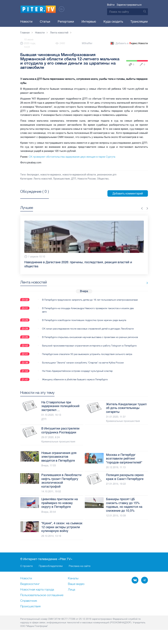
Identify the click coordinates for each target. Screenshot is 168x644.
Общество (103, 179)
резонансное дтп (107, 175)
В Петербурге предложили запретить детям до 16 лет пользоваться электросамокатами (79, 301)
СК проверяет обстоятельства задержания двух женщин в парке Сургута (72, 157)
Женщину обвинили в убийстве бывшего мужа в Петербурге (75, 386)
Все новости (137, 283)
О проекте (26, 573)
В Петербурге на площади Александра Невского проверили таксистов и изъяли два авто (88, 313)
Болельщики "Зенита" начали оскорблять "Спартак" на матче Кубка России (83, 369)
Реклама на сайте (80, 573)
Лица (71, 597)
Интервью (89, 22)
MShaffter (87, 43)
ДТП (74, 179)
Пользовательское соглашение (42, 602)
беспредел (33, 175)
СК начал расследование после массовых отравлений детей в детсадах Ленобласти (88, 332)
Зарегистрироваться (129, 5)
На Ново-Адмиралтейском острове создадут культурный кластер (77, 378)
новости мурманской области (79, 175)
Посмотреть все (31, 195)
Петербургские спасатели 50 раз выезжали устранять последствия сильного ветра (87, 361)
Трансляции (139, 22)
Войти (111, 5)
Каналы (73, 585)
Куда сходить (113, 22)
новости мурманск (51, 175)
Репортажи (66, 22)
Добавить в (129, 43)
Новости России (87, 179)
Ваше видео (76, 591)
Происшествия (61, 179)
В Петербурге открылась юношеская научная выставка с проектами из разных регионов (85, 342)
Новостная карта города (37, 597)
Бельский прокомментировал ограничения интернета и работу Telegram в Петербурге (89, 352)
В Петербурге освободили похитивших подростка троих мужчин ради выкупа (84, 323)
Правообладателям (51, 573)
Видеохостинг (30, 591)
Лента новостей (43, 179)
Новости (26, 22)
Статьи (45, 22)
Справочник (29, 608)
